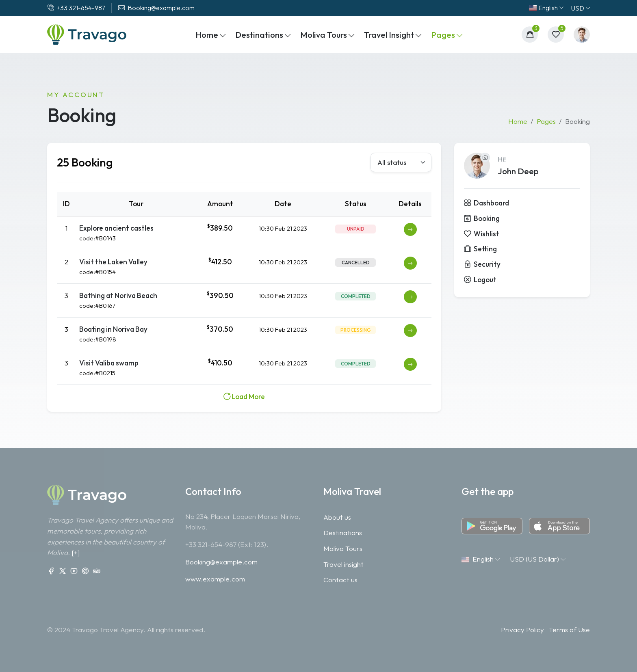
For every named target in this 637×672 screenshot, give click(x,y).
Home (518, 121)
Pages (546, 121)
